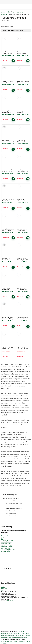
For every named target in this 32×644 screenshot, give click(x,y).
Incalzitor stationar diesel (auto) (13, 503)
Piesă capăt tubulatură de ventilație (6, 112)
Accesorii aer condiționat (12, 516)
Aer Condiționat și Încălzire (11, 498)
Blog (3, 539)
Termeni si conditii (18, 635)
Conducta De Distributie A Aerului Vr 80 (8, 260)
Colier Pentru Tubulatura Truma (22, 141)
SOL (2, 590)
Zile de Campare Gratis (8, 550)
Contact (4, 537)
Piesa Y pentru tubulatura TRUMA (22, 348)
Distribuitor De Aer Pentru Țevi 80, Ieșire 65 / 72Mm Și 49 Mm (8, 319)
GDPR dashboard (6, 548)
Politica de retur (6, 544)
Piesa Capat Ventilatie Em (21, 112)
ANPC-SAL (4, 588)
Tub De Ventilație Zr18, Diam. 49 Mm (8, 171)
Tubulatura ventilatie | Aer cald (13, 508)
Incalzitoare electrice (10, 513)
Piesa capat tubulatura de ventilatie (21, 201)
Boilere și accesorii (10, 511)
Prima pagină (6, 12)
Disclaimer (24, 637)
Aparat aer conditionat (11, 501)
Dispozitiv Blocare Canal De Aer (22, 230)
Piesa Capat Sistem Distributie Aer (23, 82)
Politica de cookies (7, 547)
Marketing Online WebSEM (10, 641)
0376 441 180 (10, 601)
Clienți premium (6, 551)
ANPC (3, 587)
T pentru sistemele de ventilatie (8, 82)
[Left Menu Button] (3, 2)
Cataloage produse (7, 540)
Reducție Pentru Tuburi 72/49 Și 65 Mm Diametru (22, 260)
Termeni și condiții (7, 545)
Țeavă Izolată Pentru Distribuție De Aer (8, 200)
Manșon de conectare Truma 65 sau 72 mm (8, 142)
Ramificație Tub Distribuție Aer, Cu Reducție (22, 171)
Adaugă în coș (13, 61)
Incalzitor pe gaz (9, 506)
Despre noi (4, 536)
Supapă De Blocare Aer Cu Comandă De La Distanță (8, 230)
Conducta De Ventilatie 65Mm (7, 53)
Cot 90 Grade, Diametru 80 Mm (22, 289)
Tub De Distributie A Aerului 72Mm (8, 348)
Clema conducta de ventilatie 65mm (23, 53)
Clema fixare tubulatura (6, 289)
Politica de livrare (6, 542)
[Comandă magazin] (16, 30)
